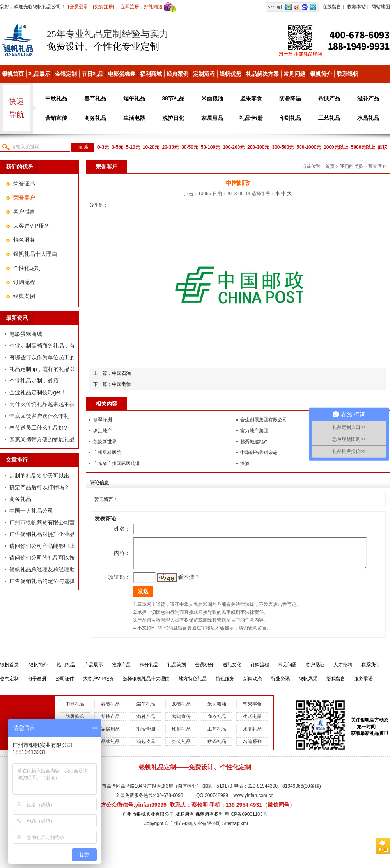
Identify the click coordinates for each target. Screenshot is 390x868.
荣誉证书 (24, 184)
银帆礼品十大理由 (35, 254)
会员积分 (204, 670)
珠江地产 (103, 431)
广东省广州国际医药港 (117, 463)
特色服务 (24, 240)
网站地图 (381, 7)
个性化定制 (27, 268)
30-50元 (190, 147)
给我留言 (336, 684)
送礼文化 (232, 670)
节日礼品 (92, 74)
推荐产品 (121, 670)
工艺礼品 (329, 118)
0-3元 (103, 147)
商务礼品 (95, 118)
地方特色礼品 (193, 684)
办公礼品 (181, 747)
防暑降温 (290, 98)
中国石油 (121, 373)
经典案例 (177, 74)
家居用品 (212, 118)
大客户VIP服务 (31, 226)
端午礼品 (134, 98)
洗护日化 (173, 118)
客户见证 (315, 670)
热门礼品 (66, 670)
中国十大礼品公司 (31, 511)
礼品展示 (39, 74)
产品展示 (94, 670)
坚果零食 (251, 98)
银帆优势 (230, 74)
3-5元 (117, 147)
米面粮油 (212, 98)
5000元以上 (363, 147)
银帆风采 (308, 684)
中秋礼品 (56, 98)
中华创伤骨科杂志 (259, 453)
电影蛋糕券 (122, 74)
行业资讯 (280, 684)
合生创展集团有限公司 (264, 420)
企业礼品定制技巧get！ (38, 392)
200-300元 (258, 147)
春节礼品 (95, 98)
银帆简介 (321, 74)
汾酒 (245, 463)
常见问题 (294, 74)
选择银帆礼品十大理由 (146, 684)
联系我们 (370, 670)
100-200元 (234, 147)
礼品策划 (177, 670)
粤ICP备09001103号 (246, 820)
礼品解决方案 (262, 74)
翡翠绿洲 (103, 420)
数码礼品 (217, 747)
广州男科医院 (107, 453)
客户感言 (24, 212)
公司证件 (65, 684)
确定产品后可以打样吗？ (39, 487)
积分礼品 (149, 670)
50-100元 (210, 147)
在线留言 (332, 7)
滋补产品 (368, 98)
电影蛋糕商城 (26, 334)
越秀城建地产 (254, 442)
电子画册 (37, 684)
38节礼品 (173, 98)
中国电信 (121, 384)
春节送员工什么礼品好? (38, 428)
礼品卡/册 (251, 118)
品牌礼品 (110, 747)
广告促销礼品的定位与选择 (42, 581)
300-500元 (283, 147)
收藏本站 (356, 7)
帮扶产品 (329, 98)
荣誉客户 (378, 166)
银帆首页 (13, 74)
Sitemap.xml (235, 829)
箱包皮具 (146, 747)
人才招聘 (343, 670)
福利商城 (151, 74)
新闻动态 (253, 684)
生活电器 (134, 118)
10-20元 (151, 147)
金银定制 (66, 74)
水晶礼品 (368, 118)
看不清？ (178, 583)
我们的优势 (351, 166)
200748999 (216, 801)
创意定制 (9, 684)
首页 (330, 166)
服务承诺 (363, 684)
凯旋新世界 (105, 442)
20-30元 (170, 147)
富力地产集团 (254, 431)
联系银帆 (347, 74)
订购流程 (24, 282)
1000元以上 (336, 147)
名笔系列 (252, 747)
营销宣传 (56, 118)
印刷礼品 (290, 118)
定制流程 (204, 74)
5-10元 (133, 147)
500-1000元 (309, 147)
